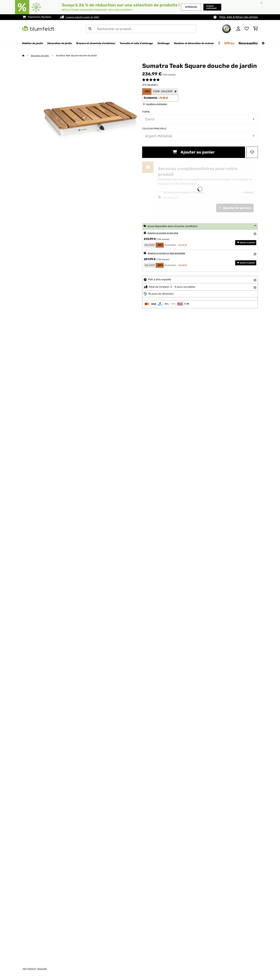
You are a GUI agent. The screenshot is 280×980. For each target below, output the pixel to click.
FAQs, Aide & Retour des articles (239, 17)
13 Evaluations (150, 85)
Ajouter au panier (194, 152)
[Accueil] (27, 56)
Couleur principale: (154, 129)
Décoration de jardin (42, 56)
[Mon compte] (238, 29)
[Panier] (255, 29)
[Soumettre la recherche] (90, 29)
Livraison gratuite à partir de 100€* (87, 17)
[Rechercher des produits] (141, 29)
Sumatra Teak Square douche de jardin (80, 56)
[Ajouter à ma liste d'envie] (252, 152)
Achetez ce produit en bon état (166, 233)
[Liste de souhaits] (247, 29)
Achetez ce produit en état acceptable (171, 253)
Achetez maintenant (208, 7)
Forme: (146, 112)
